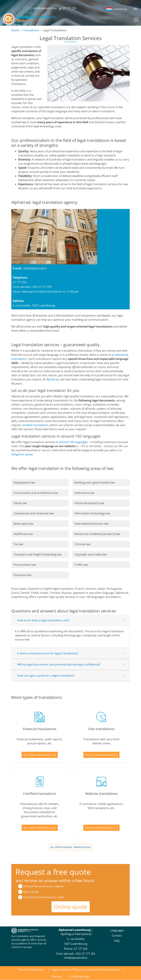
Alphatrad (53, 379)
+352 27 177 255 (85, 954)
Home (15, 30)
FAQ (117, 941)
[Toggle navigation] (136, 19)
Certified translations (40, 794)
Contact (117, 936)
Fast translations (101, 729)
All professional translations (71, 847)
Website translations (101, 794)
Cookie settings (80, 976)
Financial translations (40, 729)
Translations (31, 30)
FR (135, 9)
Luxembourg (120, 9)
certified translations (35, 425)
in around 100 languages (72, 442)
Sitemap (57, 976)
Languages (117, 930)
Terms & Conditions (31, 970)
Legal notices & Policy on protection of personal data (86, 970)
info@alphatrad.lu (35, 268)
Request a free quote (53, 872)
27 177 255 (81, 949)
